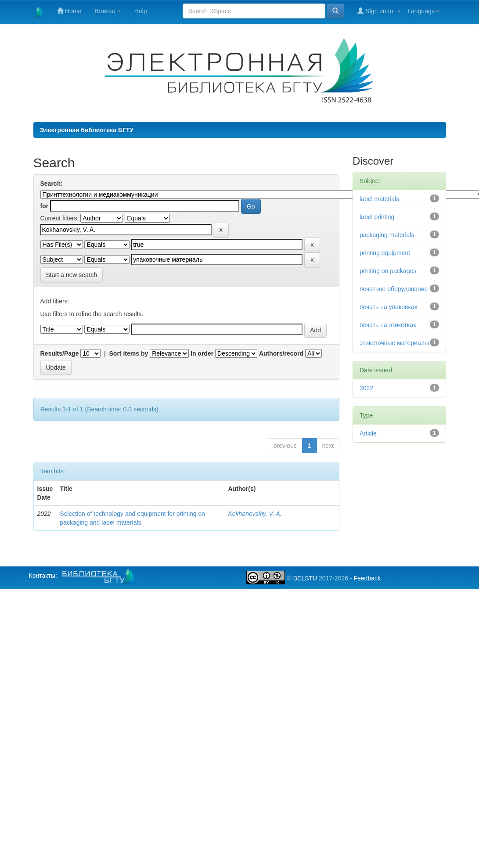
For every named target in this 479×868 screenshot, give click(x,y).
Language (423, 11)
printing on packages (388, 271)
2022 (366, 388)
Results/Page (60, 353)
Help (141, 11)
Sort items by (129, 353)
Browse (108, 11)
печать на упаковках (389, 307)
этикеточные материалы (394, 343)
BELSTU (305, 578)
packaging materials (387, 235)
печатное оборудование (394, 289)
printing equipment (385, 253)
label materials (379, 199)
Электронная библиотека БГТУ (87, 130)
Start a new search (72, 275)
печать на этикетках (388, 325)
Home (69, 11)
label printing (377, 217)
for (45, 206)
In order (202, 353)
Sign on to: (379, 11)
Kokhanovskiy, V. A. (255, 514)
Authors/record (281, 353)
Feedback (367, 578)
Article (368, 433)
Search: (52, 184)
